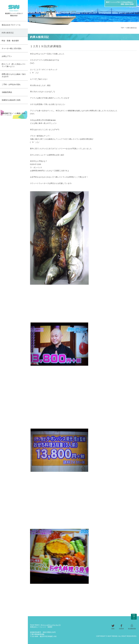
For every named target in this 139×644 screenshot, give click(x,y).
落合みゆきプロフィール (11, 25)
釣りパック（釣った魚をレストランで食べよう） (14, 65)
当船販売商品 (7, 92)
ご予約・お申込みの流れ (11, 84)
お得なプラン (7, 56)
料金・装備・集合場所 (10, 41)
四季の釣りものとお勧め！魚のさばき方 (14, 75)
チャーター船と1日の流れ (12, 48)
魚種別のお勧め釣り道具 (11, 100)
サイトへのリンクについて (51, 625)
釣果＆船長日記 (8, 33)
